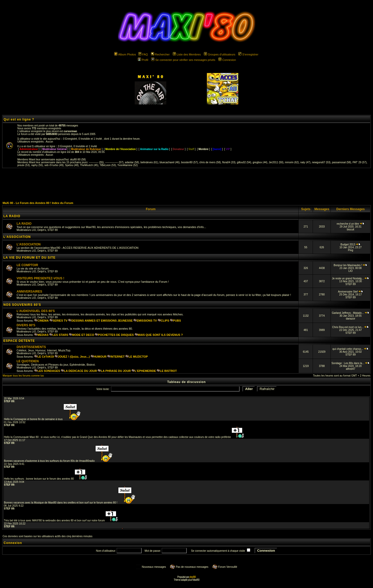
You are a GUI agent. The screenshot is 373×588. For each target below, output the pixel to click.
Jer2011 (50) (276, 162)
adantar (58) (132, 162)
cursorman (70, 131)
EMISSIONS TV (145, 321)
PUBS (175, 321)
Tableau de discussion (187, 382)
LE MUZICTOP (137, 357)
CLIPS (163, 321)
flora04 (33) (229, 162)
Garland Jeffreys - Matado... (351, 313)
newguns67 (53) (321, 162)
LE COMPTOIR (27, 265)
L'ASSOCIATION (17, 237)
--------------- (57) (114, 162)
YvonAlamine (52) (128, 165)
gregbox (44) (260, 162)
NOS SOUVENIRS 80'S (22, 305)
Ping (350, 250)
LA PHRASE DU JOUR (114, 371)
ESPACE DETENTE (19, 341)
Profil (143, 60)
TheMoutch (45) (89, 165)
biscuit (350, 229)
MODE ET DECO (81, 335)
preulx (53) (24, 165)
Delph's (42, 230)
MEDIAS (41, 335)
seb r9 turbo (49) (54, 165)
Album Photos (125, 54)
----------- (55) (96, 162)
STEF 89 (52, 230)
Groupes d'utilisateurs (220, 54)
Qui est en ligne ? (19, 119)
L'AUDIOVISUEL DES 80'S (36, 311)
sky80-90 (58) (78, 160)
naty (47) (305, 162)
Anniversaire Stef (351, 292)
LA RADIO (12, 216)
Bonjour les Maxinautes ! (350, 265)
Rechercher (160, 54)
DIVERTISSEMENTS (31, 347)
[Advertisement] (187, 185)
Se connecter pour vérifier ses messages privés (183, 60)
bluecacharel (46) (170, 162)
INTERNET (116, 357)
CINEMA (41, 321)
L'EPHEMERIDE (144, 371)
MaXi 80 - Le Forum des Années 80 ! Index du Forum (38, 203)
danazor (350, 319)
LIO (34, 230)
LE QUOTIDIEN (28, 361)
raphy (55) (37, 165)
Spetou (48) (72, 165)
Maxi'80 (196, 580)
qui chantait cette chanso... (350, 349)
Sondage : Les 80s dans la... (350, 363)
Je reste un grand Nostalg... (350, 278)
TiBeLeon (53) (108, 165)
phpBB (193, 577)
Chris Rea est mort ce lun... (350, 327)
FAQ (143, 54)
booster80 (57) (189, 162)
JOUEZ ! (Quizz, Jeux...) (72, 357)
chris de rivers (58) (210, 162)
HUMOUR (99, 357)
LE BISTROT (167, 371)
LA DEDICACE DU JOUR (79, 371)
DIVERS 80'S (26, 325)
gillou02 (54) (244, 162)
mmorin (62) (292, 162)
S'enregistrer (248, 54)
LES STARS (59, 335)
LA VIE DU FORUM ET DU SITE (30, 258)
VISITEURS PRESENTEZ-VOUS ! (40, 278)
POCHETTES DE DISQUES (114, 335)
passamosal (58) (342, 162)
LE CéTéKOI (44, 357)
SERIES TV (58, 321)
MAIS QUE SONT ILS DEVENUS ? (159, 335)
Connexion (227, 60)
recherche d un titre (351, 224)
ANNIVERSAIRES (29, 292)
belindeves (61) (149, 162)
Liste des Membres (187, 54)
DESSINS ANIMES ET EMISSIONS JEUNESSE (100, 321)
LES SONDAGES (47, 371)
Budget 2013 (350, 245)
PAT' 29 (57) (360, 162)
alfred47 (350, 369)
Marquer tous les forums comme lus (23, 376)
